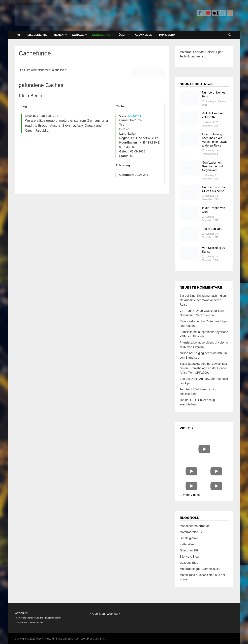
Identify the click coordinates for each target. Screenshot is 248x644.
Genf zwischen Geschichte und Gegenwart (212, 166)
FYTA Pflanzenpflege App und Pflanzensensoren (38, 618)
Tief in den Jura (212, 229)
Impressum (167, 35)
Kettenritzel (187, 544)
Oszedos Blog (189, 563)
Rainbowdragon (190, 321)
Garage (78, 35)
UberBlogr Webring (105, 614)
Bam (103, 639)
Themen (58, 35)
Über (123, 35)
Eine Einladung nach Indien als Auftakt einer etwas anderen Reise (203, 300)
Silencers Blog (189, 557)
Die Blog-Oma (189, 538)
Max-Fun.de (43, 639)
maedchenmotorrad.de (195, 526)
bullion (184, 353)
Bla (182, 296)
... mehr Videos (190, 495)
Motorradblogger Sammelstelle (200, 569)
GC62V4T (135, 116)
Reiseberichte (36, 35)
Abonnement (144, 35)
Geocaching (101, 35)
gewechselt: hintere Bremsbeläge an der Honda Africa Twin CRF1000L (204, 368)
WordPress (87, 639)
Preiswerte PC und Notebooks (29, 623)
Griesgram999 (189, 550)
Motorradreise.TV (191, 532)
